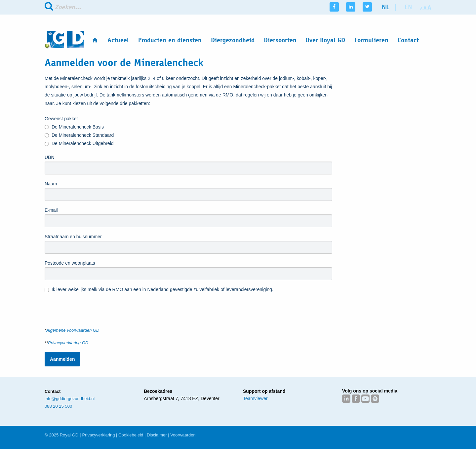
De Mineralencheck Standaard (79, 135)
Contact (408, 40)
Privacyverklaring (99, 435)
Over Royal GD (325, 40)
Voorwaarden (183, 435)
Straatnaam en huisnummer (73, 237)
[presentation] (95, 307)
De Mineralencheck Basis (74, 127)
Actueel (118, 40)
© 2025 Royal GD (61, 435)
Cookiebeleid (131, 435)
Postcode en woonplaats (70, 263)
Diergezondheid (233, 40)
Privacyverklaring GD (68, 343)
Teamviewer (255, 398)
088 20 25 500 (58, 406)
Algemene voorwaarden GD (73, 330)
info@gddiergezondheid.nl (70, 399)
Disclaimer (157, 435)
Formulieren (371, 40)
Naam (51, 184)
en (408, 7)
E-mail (51, 210)
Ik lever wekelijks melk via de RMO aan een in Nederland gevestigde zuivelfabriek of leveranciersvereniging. (159, 290)
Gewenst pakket (61, 119)
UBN (50, 157)
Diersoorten (280, 40)
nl (386, 7)
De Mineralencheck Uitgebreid (79, 144)
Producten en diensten (170, 40)
